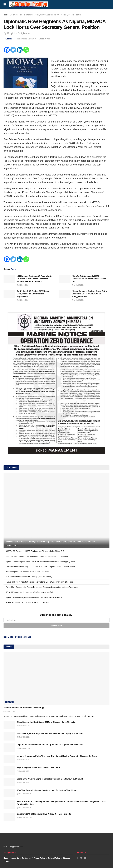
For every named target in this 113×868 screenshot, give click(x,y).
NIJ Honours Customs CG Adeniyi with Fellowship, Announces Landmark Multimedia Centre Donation (34, 279)
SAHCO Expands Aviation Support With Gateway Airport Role (30, 592)
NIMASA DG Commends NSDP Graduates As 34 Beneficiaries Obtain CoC (89, 279)
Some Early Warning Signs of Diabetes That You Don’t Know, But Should (50, 779)
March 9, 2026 (23, 760)
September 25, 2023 (25, 39)
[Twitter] (13, 50)
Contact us (26, 858)
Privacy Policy (39, 858)
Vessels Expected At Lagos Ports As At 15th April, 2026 (27, 572)
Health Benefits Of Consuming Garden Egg (24, 708)
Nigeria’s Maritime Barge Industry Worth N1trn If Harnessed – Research (34, 597)
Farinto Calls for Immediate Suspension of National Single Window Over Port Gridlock (40, 582)
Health (9, 702)
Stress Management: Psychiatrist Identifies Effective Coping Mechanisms (50, 733)
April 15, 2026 (23, 285)
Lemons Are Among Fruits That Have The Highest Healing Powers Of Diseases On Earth (57, 756)
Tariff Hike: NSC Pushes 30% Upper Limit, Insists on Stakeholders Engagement (33, 294)
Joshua (9, 39)
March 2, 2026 (23, 783)
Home (6, 15)
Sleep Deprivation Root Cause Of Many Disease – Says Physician (46, 722)
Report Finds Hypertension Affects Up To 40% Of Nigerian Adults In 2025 (50, 745)
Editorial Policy (54, 858)
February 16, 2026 (24, 818)
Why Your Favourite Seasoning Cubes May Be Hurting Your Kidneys (48, 790)
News (47, 39)
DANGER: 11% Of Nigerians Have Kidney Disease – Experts (44, 814)
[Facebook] (7, 50)
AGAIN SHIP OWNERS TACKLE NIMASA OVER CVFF (27, 602)
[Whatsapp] (26, 50)
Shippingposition (16, 847)
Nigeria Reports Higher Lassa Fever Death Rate (38, 767)
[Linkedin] (20, 50)
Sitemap (66, 858)
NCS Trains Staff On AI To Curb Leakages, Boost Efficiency (29, 577)
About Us (15, 858)
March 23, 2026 (10, 711)
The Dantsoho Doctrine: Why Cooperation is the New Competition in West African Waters (40, 567)
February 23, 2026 (24, 794)
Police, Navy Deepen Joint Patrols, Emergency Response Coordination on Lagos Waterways (42, 587)
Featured (40, 39)
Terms (8, 861)
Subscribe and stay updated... (57, 615)
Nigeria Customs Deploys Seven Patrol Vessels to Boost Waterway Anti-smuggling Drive (90, 294)
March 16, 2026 (23, 737)
